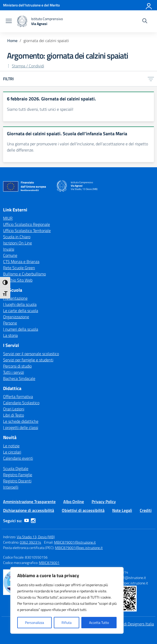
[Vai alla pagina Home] (12, 41)
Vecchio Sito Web (18, 280)
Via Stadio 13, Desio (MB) (36, 537)
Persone (10, 323)
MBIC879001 (49, 563)
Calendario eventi (18, 458)
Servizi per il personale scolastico (31, 354)
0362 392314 (30, 542)
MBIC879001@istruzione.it (75, 542)
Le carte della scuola (21, 311)
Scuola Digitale (16, 468)
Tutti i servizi (14, 372)
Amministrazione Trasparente (29, 502)
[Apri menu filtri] (151, 79)
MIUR (8, 218)
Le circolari (12, 452)
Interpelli (11, 487)
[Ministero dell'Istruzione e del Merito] (31, 5)
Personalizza (34, 622)
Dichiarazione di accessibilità (29, 510)
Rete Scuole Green (19, 268)
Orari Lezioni (14, 409)
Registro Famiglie (18, 475)
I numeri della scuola (21, 329)
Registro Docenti (17, 481)
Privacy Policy (104, 502)
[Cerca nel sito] (145, 21)
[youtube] (27, 521)
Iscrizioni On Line (18, 243)
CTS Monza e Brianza (21, 261)
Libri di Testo (14, 415)
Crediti (146, 510)
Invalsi (9, 249)
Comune (10, 255)
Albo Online (74, 502)
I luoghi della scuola (20, 304)
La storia (10, 335)
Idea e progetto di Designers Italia (125, 624)
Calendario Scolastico (21, 403)
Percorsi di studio (17, 366)
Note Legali (122, 510)
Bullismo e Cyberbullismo (24, 274)
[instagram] (33, 521)
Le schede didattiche (21, 421)
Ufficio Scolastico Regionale (27, 224)
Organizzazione (16, 317)
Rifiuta (67, 622)
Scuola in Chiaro (17, 237)
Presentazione (15, 298)
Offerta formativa (18, 396)
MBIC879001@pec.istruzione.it (79, 548)
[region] (67, 600)
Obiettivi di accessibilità (83, 510)
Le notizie (11, 446)
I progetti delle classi (21, 427)
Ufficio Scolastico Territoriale (27, 230)
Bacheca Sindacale (19, 378)
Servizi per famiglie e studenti (28, 360)
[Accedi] (149, 5)
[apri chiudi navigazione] (9, 21)
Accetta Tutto (99, 622)
